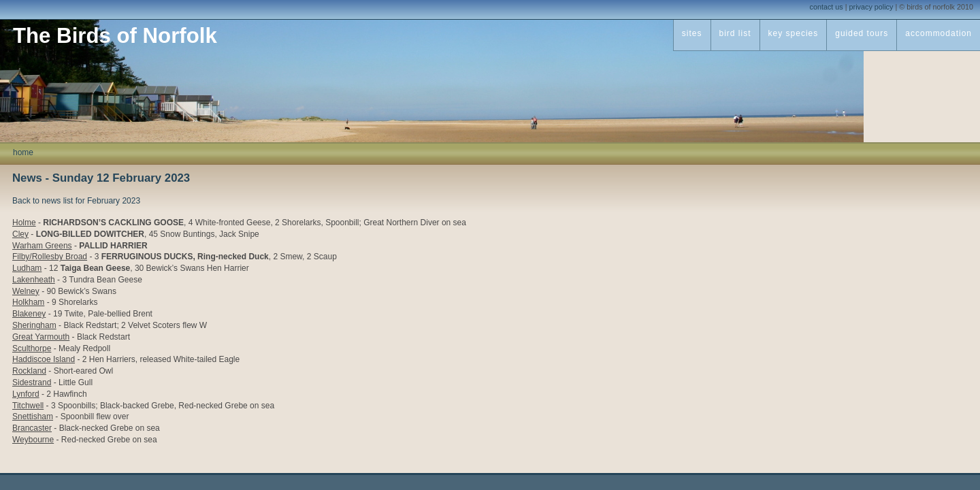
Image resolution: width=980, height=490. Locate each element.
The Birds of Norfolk (115, 36)
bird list (735, 33)
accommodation (938, 33)
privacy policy (871, 7)
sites (692, 33)
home (23, 152)
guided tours (862, 33)
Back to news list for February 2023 (76, 201)
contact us (827, 7)
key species (794, 33)
